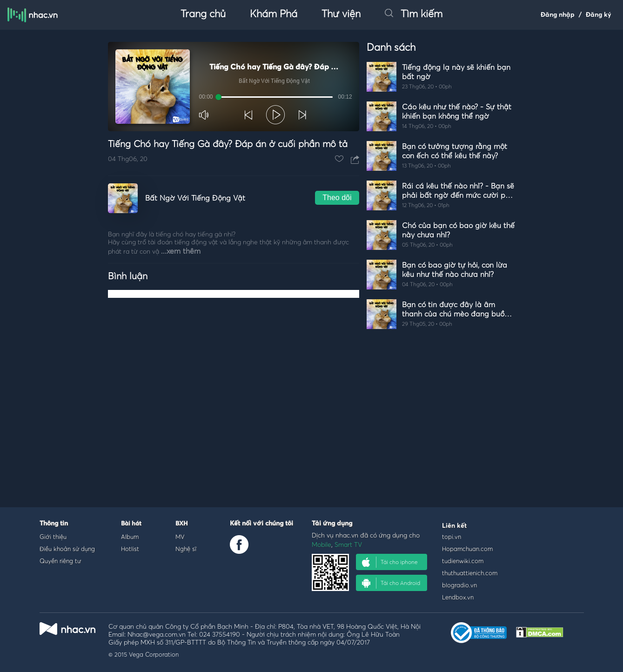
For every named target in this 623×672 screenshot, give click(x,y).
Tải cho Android (391, 583)
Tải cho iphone (390, 562)
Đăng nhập (558, 15)
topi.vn (452, 537)
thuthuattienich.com (470, 573)
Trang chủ (203, 14)
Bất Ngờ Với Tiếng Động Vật (195, 198)
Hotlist (130, 549)
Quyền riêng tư (60, 561)
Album (130, 537)
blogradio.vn (459, 585)
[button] (205, 115)
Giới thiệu (53, 537)
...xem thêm (181, 251)
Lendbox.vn (458, 597)
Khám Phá (274, 14)
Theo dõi (337, 198)
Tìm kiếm (414, 14)
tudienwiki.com (463, 561)
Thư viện (341, 14)
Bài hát (131, 524)
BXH (181, 524)
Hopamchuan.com (467, 549)
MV (180, 537)
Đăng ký (599, 15)
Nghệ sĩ (186, 549)
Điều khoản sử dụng (67, 549)
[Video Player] (234, 87)
